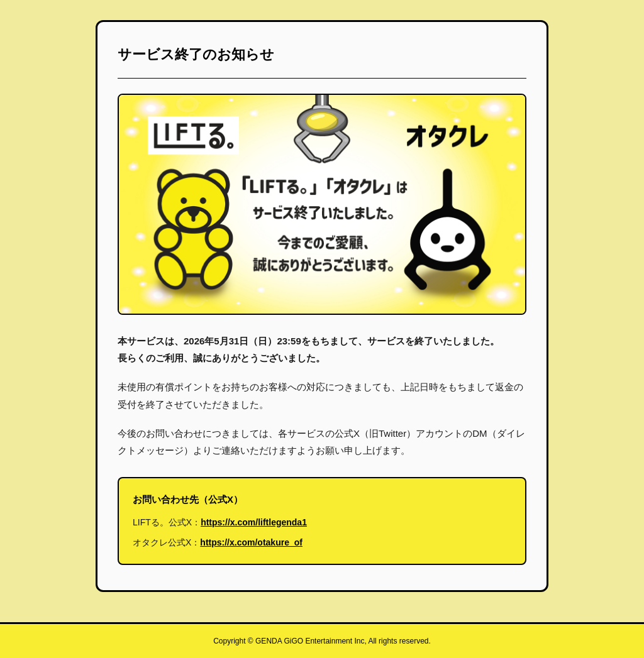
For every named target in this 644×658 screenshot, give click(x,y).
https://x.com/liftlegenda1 (254, 522)
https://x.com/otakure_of (251, 542)
